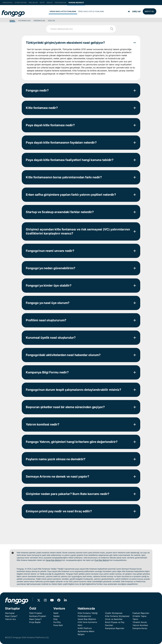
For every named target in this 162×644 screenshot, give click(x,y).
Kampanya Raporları (115, 628)
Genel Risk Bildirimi (54, 560)
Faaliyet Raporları (141, 613)
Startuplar (10, 613)
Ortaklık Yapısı (139, 616)
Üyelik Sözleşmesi (114, 613)
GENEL (12, 21)
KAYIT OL (150, 11)
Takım (135, 619)
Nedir (56, 613)
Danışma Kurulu (140, 628)
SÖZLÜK (52, 21)
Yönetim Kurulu (140, 622)
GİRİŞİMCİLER (39, 21)
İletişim (81, 634)
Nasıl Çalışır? (11, 616)
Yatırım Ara (10, 619)
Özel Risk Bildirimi (102, 560)
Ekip (55, 619)
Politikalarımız (84, 616)
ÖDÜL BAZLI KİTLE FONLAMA (91, 11)
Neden (57, 616)
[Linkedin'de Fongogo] (67, 601)
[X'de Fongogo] (41, 601)
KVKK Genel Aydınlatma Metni (87, 624)
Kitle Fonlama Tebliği (88, 613)
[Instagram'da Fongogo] (47, 601)
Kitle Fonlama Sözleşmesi (117, 616)
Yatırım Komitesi (140, 625)
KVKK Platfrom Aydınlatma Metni (86, 630)
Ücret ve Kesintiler (114, 619)
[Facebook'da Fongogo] (60, 601)
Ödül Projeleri (36, 613)
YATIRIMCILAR (24, 21)
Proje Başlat (35, 622)
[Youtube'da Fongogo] (53, 601)
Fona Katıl (58, 625)
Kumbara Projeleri (38, 616)
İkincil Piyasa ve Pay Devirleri (115, 624)
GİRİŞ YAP (134, 11)
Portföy (57, 622)
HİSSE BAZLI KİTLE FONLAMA (63, 11)
